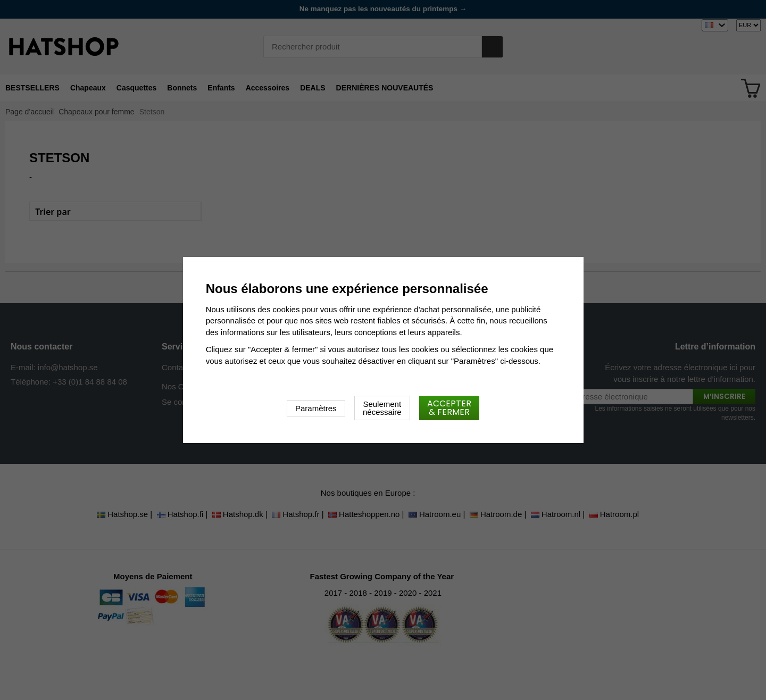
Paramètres (316, 408)
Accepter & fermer (449, 408)
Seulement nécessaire (382, 408)
